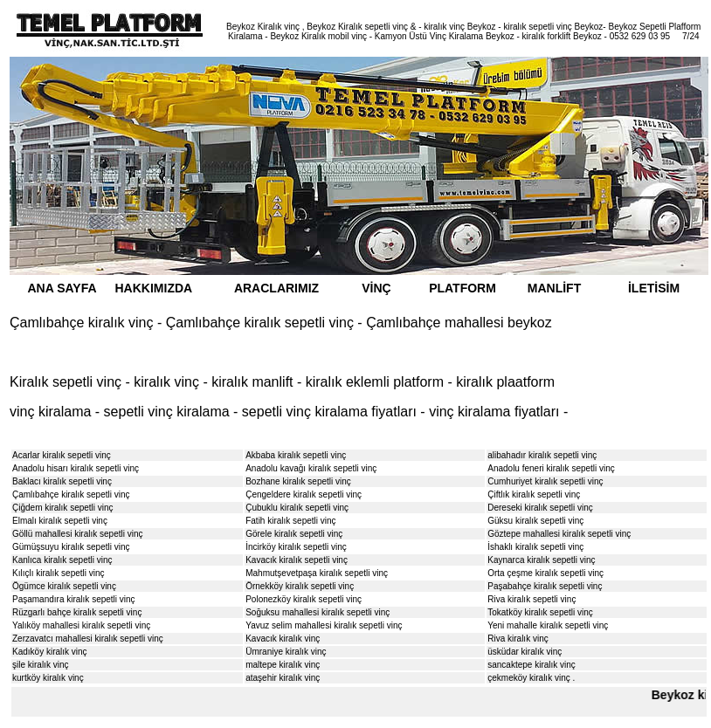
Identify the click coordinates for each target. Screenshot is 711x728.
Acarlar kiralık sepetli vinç (62, 455)
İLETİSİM (654, 288)
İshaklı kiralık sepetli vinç (535, 547)
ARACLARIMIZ (276, 288)
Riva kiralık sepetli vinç (532, 599)
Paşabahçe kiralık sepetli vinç (545, 586)
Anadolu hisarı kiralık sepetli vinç (76, 468)
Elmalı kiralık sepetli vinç (60, 521)
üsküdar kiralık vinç (525, 652)
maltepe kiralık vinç (283, 665)
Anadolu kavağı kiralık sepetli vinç (311, 468)
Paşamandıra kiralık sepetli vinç (74, 599)
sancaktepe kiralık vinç (532, 665)
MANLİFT (554, 288)
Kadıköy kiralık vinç (50, 652)
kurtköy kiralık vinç (48, 678)
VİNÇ (376, 288)
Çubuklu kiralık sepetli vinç (297, 508)
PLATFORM (462, 288)
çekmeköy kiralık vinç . (531, 678)
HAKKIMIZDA (154, 288)
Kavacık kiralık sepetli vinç (297, 560)
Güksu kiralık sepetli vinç (535, 521)
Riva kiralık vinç (518, 639)
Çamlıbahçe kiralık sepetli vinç (71, 494)
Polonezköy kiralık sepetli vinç (304, 599)
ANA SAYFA (62, 288)
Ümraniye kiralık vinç (286, 652)
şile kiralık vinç (40, 665)
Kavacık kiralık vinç (283, 639)
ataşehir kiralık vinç (283, 678)
